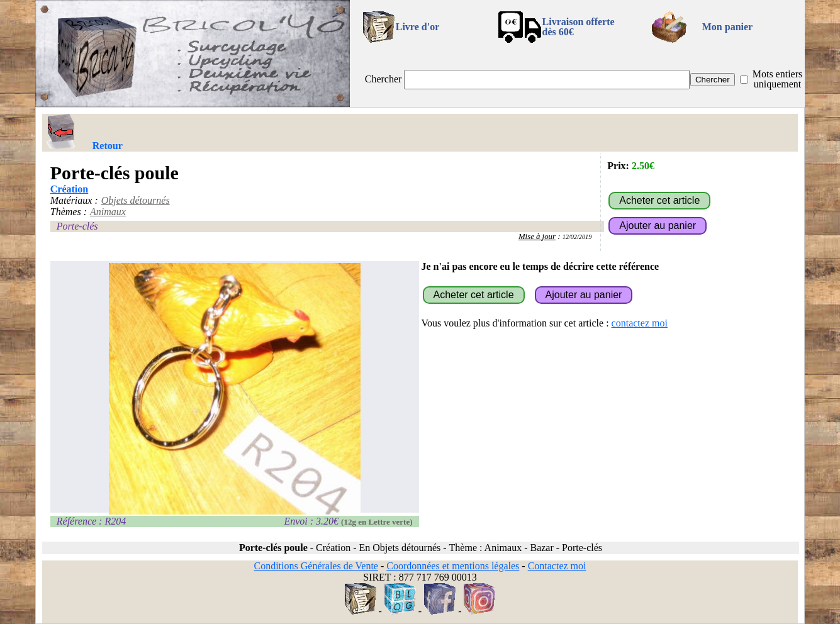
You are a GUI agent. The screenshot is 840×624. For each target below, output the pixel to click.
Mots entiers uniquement (778, 79)
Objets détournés (136, 200)
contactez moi (640, 323)
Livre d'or (417, 27)
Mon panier (727, 27)
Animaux (108, 212)
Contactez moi (557, 566)
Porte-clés (77, 226)
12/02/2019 (577, 237)
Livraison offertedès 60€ (579, 27)
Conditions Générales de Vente (316, 566)
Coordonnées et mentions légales (453, 566)
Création (69, 189)
